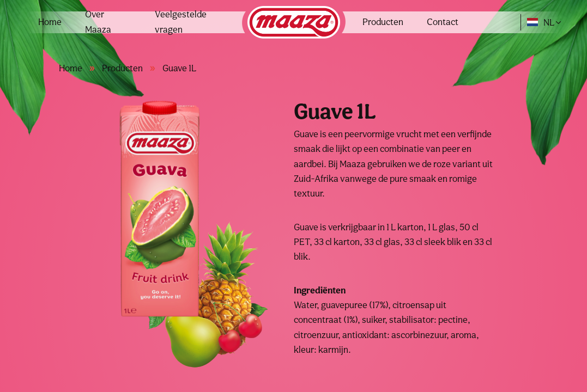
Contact (443, 22)
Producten (383, 22)
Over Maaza (98, 22)
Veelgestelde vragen (181, 22)
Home (50, 22)
